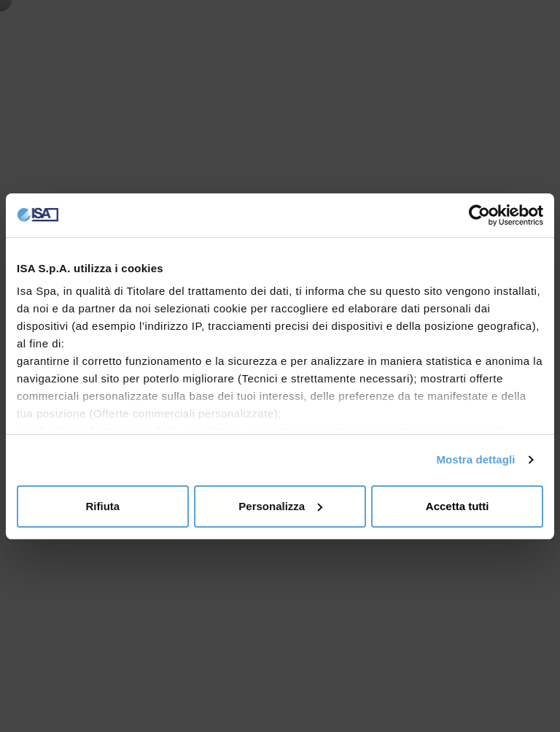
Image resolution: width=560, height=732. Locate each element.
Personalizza (280, 506)
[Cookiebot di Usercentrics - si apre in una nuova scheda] (479, 215)
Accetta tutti (458, 506)
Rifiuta (102, 506)
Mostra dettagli (475, 459)
